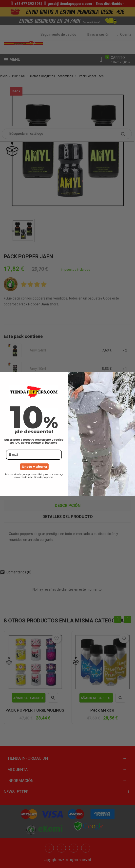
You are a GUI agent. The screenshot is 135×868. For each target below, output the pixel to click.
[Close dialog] (131, 376)
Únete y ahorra (34, 467)
